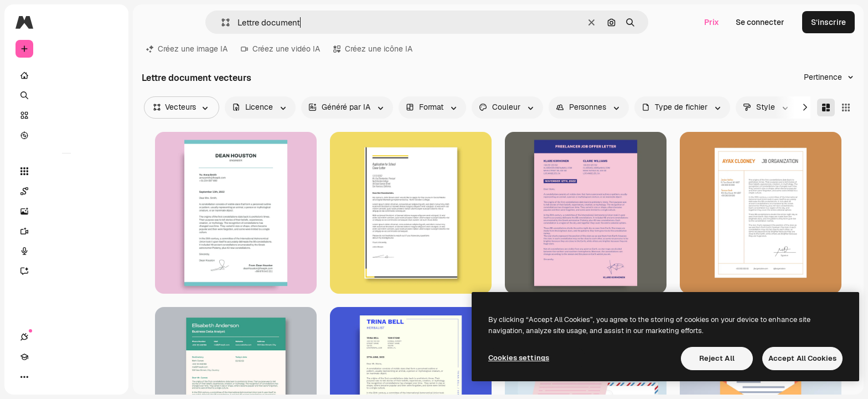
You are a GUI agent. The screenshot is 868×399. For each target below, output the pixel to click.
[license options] (260, 108)
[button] (221, 22)
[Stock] (66, 115)
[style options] (767, 108)
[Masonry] (826, 108)
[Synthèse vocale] (66, 251)
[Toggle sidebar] (108, 22)
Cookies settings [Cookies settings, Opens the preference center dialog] (519, 358)
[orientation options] (432, 108)
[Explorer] (66, 135)
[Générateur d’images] (66, 211)
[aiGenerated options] (347, 108)
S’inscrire (828, 22)
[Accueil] (66, 75)
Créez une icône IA (373, 49)
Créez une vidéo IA (280, 49)
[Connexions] (24, 377)
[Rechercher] (66, 95)
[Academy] (44, 377)
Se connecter (760, 22)
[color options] (507, 108)
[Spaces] (66, 191)
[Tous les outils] (66, 171)
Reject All (717, 358)
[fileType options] (682, 108)
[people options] (589, 108)
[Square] (846, 108)
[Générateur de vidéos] (66, 231)
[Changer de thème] (64, 377)
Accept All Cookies (802, 358)
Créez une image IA (187, 49)
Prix (712, 22)
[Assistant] (66, 271)
